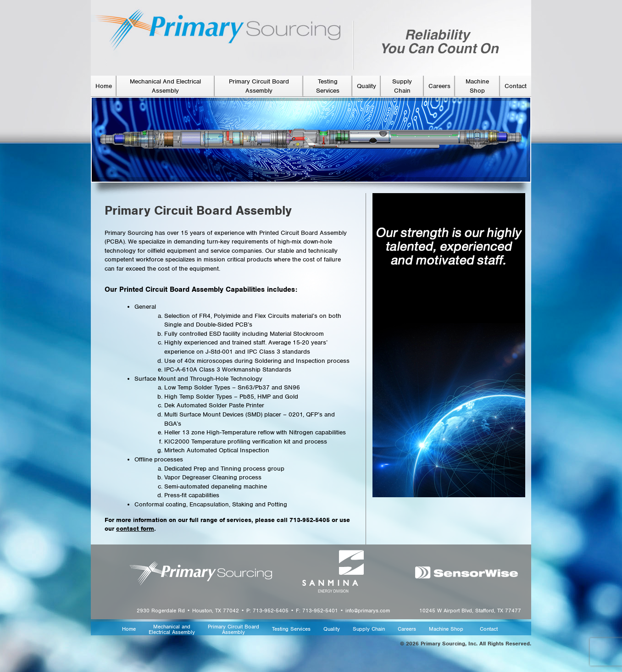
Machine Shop (446, 629)
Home (104, 86)
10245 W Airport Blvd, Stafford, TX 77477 (470, 611)
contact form (135, 529)
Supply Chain (369, 629)
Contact (516, 86)
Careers (439, 86)
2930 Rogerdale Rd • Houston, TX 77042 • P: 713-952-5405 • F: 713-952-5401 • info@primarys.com (263, 611)
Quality (367, 86)
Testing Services (291, 629)
